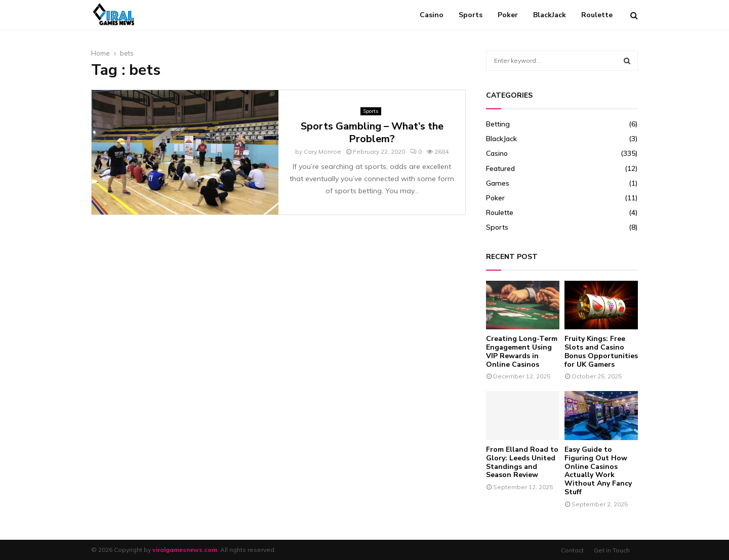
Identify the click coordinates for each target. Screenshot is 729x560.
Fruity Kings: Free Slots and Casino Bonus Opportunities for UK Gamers (601, 351)
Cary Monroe (322, 152)
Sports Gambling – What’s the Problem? (372, 133)
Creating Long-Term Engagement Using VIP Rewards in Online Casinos (522, 351)
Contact (572, 550)
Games (498, 183)
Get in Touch (612, 550)
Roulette (597, 15)
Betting (498, 124)
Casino (432, 15)
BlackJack (550, 15)
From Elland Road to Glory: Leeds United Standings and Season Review (522, 462)
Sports (471, 15)
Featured (500, 168)
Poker (508, 15)
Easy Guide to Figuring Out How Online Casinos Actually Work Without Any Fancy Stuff (598, 471)
